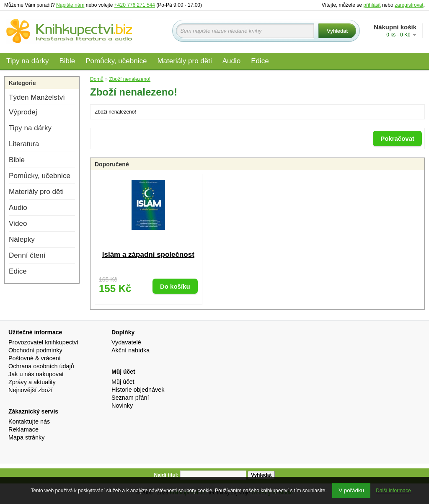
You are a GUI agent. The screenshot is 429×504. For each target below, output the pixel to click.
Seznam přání (130, 398)
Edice (260, 61)
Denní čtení (27, 255)
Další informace (393, 491)
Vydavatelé (126, 342)
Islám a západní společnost (148, 255)
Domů (97, 79)
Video (18, 224)
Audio (231, 61)
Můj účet (123, 382)
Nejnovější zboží (31, 390)
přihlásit (372, 5)
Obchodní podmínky (35, 350)
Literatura (24, 144)
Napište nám (70, 5)
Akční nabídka (131, 350)
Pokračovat (397, 138)
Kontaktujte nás (29, 421)
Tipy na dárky (27, 61)
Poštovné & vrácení (35, 358)
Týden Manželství (37, 97)
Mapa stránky (26, 437)
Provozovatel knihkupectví (43, 342)
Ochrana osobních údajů (41, 366)
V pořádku (351, 490)
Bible (67, 61)
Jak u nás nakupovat (36, 374)
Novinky (122, 406)
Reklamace (23, 429)
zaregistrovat (409, 5)
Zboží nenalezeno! (130, 79)
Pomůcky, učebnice (116, 61)
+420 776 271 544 (135, 5)
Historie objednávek (138, 390)
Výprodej (23, 112)
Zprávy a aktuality (32, 382)
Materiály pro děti (184, 61)
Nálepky (22, 239)
